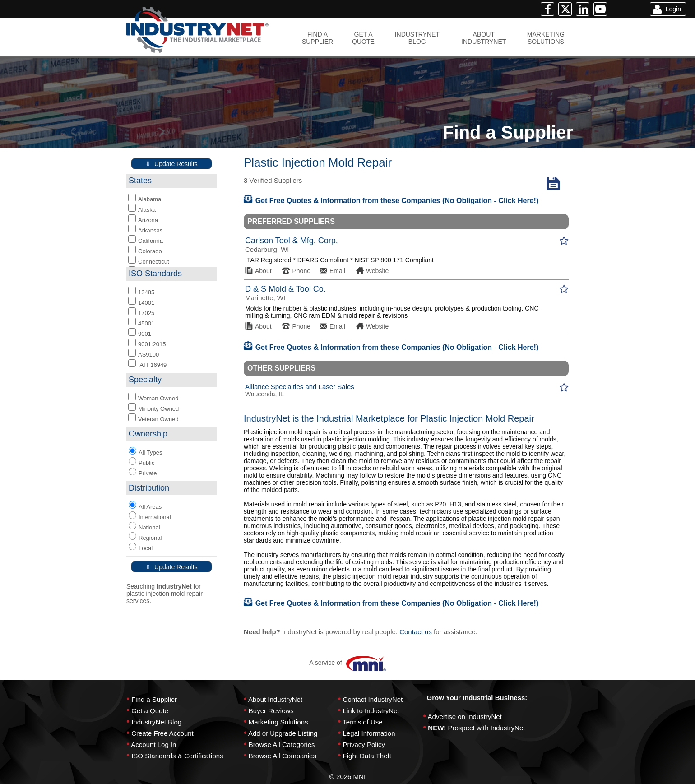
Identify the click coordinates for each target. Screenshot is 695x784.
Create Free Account (162, 733)
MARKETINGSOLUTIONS (546, 38)
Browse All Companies (283, 756)
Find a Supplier (154, 699)
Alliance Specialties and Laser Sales (300, 387)
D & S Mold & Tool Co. (285, 289)
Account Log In (153, 745)
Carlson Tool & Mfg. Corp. (292, 241)
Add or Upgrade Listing (283, 733)
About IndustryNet (275, 699)
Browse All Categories (282, 745)
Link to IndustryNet (371, 711)
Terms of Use (362, 722)
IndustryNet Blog (156, 722)
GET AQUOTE (363, 38)
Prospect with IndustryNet (487, 728)
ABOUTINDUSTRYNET (484, 38)
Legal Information (369, 733)
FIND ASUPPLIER (317, 38)
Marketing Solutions (278, 722)
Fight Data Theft (367, 756)
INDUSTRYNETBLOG (417, 38)
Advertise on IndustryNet (465, 717)
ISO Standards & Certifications (177, 756)
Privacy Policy (364, 745)
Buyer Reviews (271, 711)
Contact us (416, 632)
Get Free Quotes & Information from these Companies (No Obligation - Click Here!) (391, 201)
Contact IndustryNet (373, 699)
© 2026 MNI (347, 777)
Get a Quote (150, 711)
